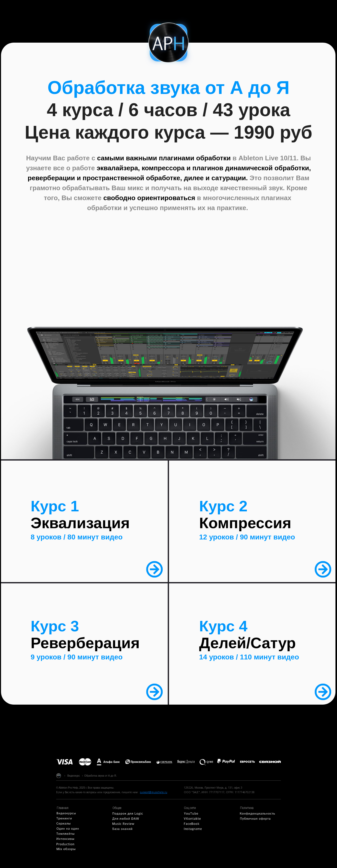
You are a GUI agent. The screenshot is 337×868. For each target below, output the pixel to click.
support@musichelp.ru (154, 792)
